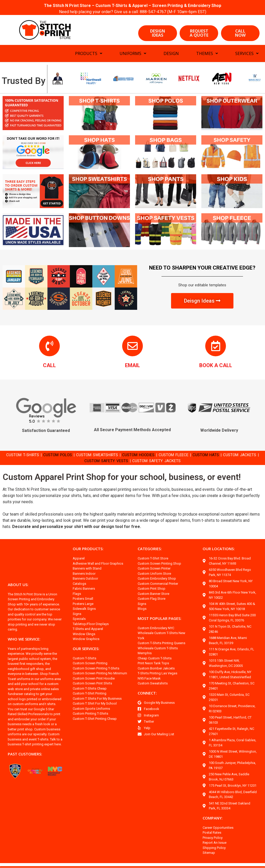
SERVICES (247, 53)
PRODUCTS (89, 53)
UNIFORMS (133, 53)
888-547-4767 (154, 12)
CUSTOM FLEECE (189, 455)
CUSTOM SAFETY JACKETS (169, 461)
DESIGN (171, 53)
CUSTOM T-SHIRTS (24, 455)
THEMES (207, 53)
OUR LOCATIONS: (219, 549)
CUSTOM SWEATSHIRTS (105, 455)
